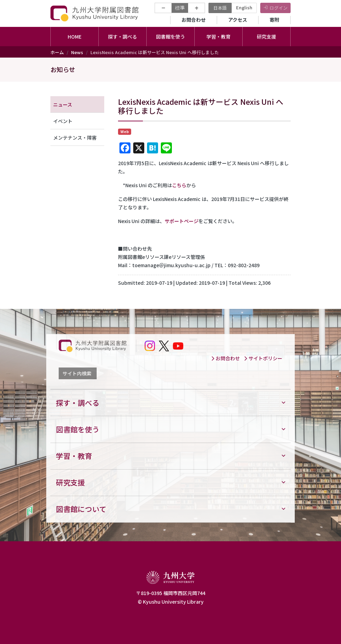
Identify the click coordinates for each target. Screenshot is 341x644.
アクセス (238, 20)
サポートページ (182, 221)
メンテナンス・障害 (75, 138)
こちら (179, 185)
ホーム (57, 52)
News (77, 52)
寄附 (274, 20)
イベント (63, 121)
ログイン (279, 8)
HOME (75, 37)
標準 (180, 8)
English (244, 7)
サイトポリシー (263, 358)
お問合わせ (194, 20)
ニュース (63, 104)
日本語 (220, 8)
